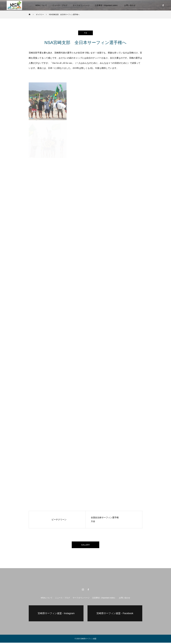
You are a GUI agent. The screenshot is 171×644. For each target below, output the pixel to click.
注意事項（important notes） (107, 5)
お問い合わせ (130, 5)
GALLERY (85, 545)
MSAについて (41, 5)
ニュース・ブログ (60, 5)
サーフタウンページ (81, 5)
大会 (85, 33)
